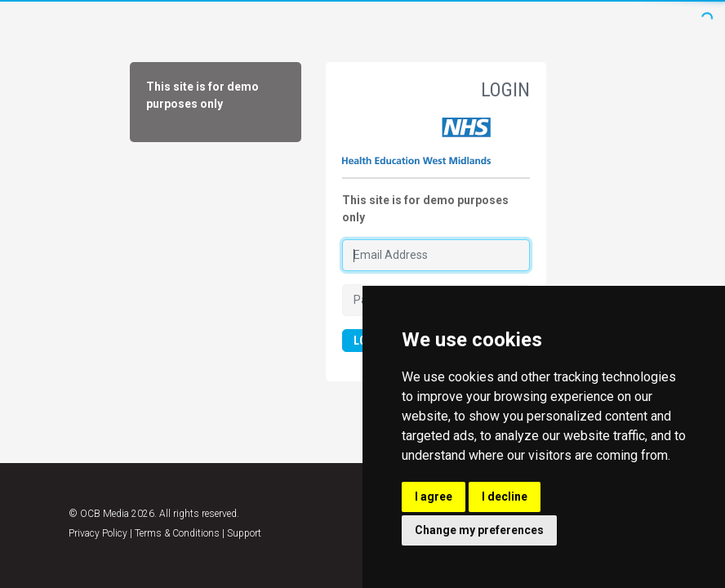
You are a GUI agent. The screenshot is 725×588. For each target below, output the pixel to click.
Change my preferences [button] (479, 530)
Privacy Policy (98, 533)
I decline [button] (505, 497)
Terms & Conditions (177, 533)
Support (244, 533)
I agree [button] (434, 497)
